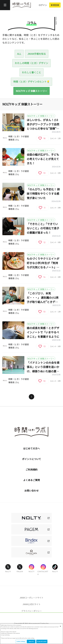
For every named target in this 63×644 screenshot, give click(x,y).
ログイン (43, 5)
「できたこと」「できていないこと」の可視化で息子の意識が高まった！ (43, 228)
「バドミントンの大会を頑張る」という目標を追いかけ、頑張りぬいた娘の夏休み (43, 367)
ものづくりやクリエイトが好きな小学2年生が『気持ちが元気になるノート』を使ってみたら (43, 263)
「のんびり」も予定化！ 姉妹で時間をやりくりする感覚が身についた (43, 194)
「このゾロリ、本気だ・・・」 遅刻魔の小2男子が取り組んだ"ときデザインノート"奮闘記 (43, 298)
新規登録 (55, 5)
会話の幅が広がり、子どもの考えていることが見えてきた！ (43, 159)
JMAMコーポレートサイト (31, 598)
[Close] (60, 627)
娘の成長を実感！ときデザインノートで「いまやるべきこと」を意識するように (43, 332)
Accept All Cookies (42, 642)
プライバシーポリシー (31, 611)
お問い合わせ (31, 491)
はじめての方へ (32, 448)
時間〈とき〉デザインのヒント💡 (31, 82)
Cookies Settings (32, 619)
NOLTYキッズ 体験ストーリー (31, 91)
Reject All (31, 642)
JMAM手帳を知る (37, 54)
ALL (19, 54)
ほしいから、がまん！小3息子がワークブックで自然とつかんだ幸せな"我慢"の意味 (43, 124)
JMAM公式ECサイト (32, 604)
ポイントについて (32, 459)
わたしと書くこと (31, 72)
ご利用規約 (32, 469)
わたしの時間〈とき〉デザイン (31, 63)
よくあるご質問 (32, 480)
